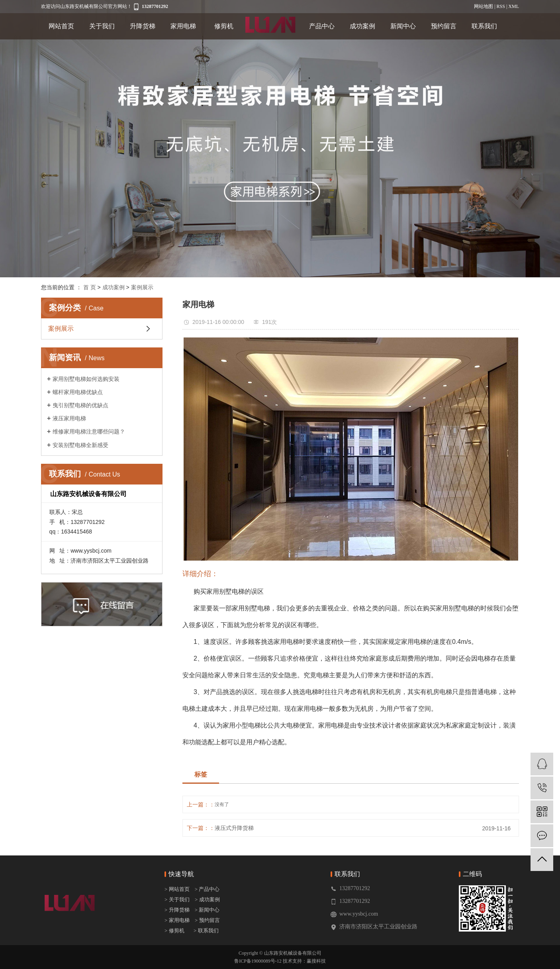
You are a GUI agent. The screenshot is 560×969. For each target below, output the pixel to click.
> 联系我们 (206, 931)
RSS (501, 6)
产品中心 (322, 26)
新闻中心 (403, 26)
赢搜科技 (316, 961)
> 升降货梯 (177, 910)
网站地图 (484, 6)
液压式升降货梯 (234, 828)
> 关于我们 (177, 899)
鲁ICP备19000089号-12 (258, 961)
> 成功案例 (207, 899)
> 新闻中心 (205, 910)
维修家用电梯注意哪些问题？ (89, 432)
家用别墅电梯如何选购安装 (86, 379)
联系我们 (484, 26)
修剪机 (224, 26)
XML (514, 6)
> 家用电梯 (177, 920)
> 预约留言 (207, 920)
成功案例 (362, 26)
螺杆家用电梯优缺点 (78, 392)
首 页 (90, 287)
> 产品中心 (207, 889)
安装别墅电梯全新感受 (80, 445)
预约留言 (444, 26)
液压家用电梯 (69, 418)
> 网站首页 (178, 889)
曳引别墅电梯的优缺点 (80, 405)
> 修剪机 (174, 931)
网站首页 (61, 26)
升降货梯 (143, 26)
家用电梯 (183, 26)
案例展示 (142, 287)
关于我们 (102, 26)
